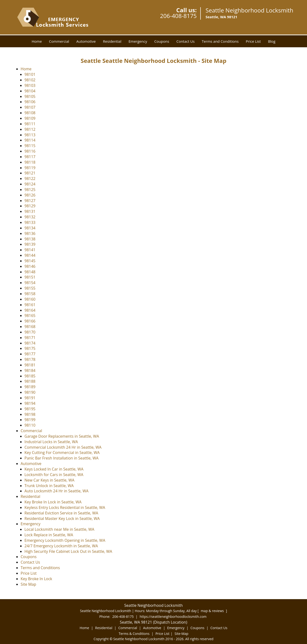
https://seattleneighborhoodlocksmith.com (173, 617)
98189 (30, 387)
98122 (30, 179)
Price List (253, 41)
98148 (30, 272)
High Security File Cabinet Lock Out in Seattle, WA (68, 551)
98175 (30, 348)
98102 (30, 80)
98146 (30, 266)
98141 (30, 250)
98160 (30, 299)
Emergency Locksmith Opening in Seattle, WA (65, 540)
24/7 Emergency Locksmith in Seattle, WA (61, 546)
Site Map (28, 584)
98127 (30, 201)
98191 (30, 398)
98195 (30, 409)
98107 (30, 107)
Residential (112, 41)
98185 (30, 376)
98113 (30, 135)
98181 (30, 365)
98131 (30, 211)
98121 (30, 173)
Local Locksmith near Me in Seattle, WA (59, 529)
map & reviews (213, 611)
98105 (30, 96)
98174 (30, 343)
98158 (30, 294)
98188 (30, 381)
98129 (30, 206)
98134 (30, 228)
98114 (30, 140)
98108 (30, 113)
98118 (30, 162)
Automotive (86, 41)
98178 (30, 359)
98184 (30, 370)
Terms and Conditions (220, 41)
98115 (30, 146)
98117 (30, 157)
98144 (30, 255)
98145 (30, 261)
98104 (30, 91)
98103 (30, 85)
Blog (272, 41)
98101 (30, 74)
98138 (30, 239)
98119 (30, 168)
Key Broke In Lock (36, 579)
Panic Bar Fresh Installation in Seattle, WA (62, 458)
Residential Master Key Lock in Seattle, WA (62, 519)
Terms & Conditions (134, 634)
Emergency (138, 41)
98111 (30, 124)
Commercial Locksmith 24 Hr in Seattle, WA (63, 447)
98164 (30, 310)
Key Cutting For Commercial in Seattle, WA (62, 453)
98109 (30, 118)
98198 (30, 414)
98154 (30, 283)
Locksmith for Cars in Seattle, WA (54, 475)
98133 (30, 222)
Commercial (59, 41)
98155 (30, 288)
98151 (30, 277)
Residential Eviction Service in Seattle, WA (61, 513)
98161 (30, 305)
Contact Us (185, 41)
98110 (30, 425)
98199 (30, 420)
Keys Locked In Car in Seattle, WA (54, 469)
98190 (30, 392)
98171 (30, 338)
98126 (30, 195)
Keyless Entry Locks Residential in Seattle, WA (65, 507)
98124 (30, 184)
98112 (30, 129)
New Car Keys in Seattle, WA (49, 480)
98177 (30, 354)
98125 (30, 190)
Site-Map (182, 634)
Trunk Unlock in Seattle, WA (49, 486)
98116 (30, 151)
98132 (30, 217)
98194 (30, 403)
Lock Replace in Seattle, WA (49, 535)
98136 (30, 233)
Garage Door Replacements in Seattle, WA (62, 436)
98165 (30, 316)
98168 (30, 327)
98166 (30, 321)
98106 (30, 102)
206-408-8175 (178, 16)
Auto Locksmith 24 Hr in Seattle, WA (56, 491)
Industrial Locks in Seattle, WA (51, 442)
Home (37, 41)
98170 (30, 332)
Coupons (162, 41)
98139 (30, 244)
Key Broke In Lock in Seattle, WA (53, 502)
